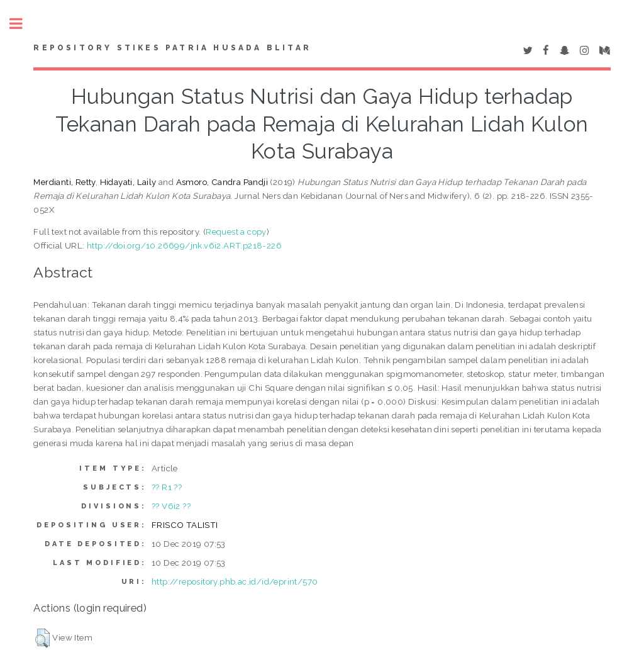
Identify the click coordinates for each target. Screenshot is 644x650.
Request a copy (236, 232)
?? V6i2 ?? (171, 506)
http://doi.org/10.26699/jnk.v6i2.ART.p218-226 (184, 245)
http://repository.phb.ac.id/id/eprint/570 (235, 581)
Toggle (23, 24)
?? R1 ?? (167, 487)
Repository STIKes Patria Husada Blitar (172, 48)
